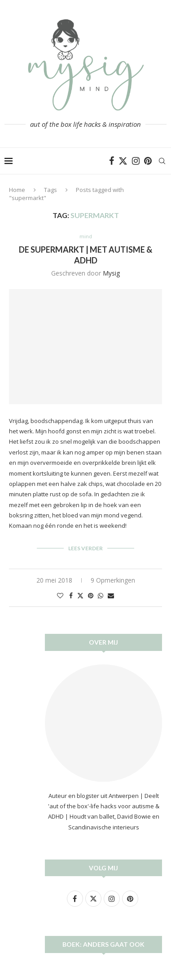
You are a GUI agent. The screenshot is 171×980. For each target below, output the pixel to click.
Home (17, 190)
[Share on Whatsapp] (101, 595)
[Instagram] (136, 161)
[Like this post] (60, 595)
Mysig (111, 273)
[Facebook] (112, 161)
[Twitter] (123, 161)
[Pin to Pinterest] (91, 595)
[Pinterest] (148, 161)
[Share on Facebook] (71, 595)
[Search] (162, 161)
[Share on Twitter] (80, 595)
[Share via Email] (111, 595)
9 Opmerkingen (113, 580)
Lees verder (85, 548)
